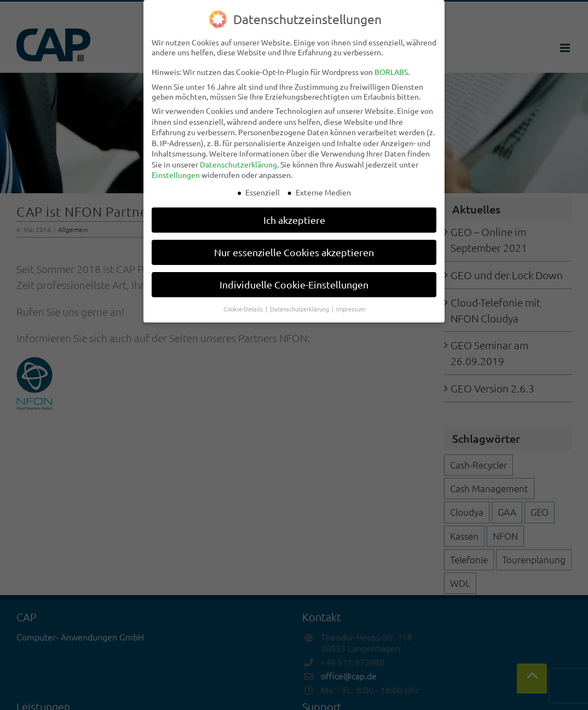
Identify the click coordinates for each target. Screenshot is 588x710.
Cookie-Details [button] (244, 309)
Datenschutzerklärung (238, 164)
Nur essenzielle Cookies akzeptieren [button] (294, 252)
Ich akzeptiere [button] (294, 220)
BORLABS (391, 72)
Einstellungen (176, 175)
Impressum (351, 309)
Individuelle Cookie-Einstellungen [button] (294, 284)
